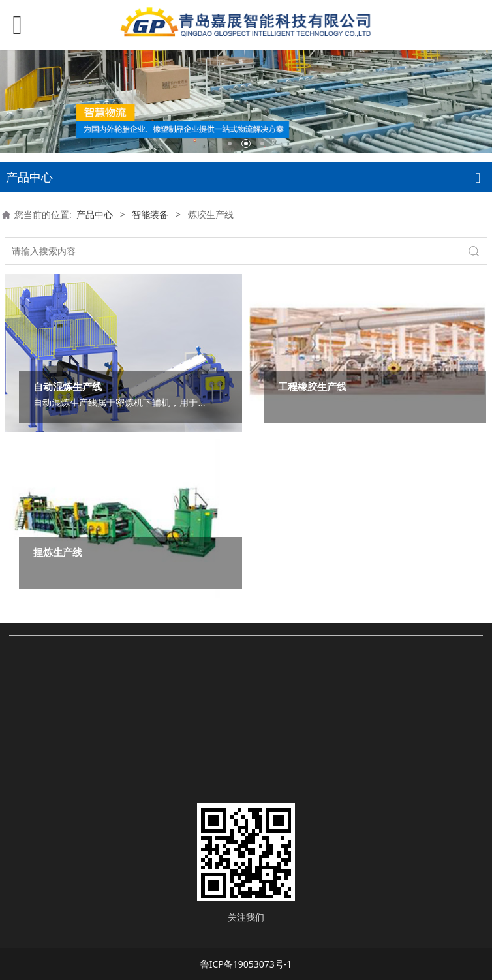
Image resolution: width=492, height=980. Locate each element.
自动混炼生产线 (68, 387)
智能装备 (150, 214)
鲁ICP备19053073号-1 (246, 964)
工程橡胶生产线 (312, 387)
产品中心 (95, 214)
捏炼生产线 (58, 552)
